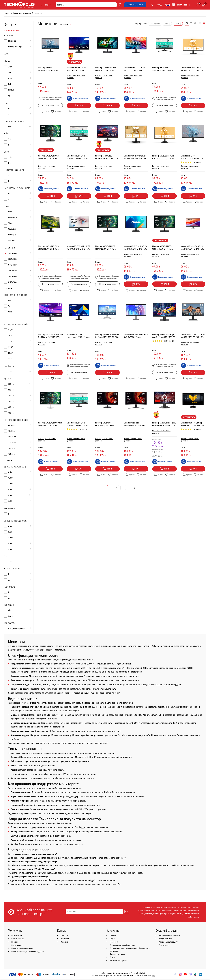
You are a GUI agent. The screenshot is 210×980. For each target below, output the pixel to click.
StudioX (142, 973)
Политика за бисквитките (22, 948)
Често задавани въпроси (169, 935)
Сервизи (64, 942)
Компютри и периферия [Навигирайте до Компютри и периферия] (22, 13)
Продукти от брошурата (135, 5)
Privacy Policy (132, 976)
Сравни (45, 112)
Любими (56, 112)
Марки (112, 939)
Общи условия (17, 945)
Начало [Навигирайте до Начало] (7, 13)
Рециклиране (164, 945)
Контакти (64, 935)
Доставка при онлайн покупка (122, 945)
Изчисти (8, 288)
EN (167, 5)
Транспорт (114, 942)
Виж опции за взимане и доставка (76, 77)
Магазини (65, 939)
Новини (15, 942)
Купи (79, 106)
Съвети (113, 935)
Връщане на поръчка (118, 961)
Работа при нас (18, 939)
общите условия (180, 910)
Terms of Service (145, 976)
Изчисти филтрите (12, 30)
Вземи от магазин (117, 954)
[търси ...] (86, 5)
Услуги (113, 957)
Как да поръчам (165, 939)
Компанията (17, 935)
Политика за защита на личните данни (28, 952)
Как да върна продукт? (168, 942)
